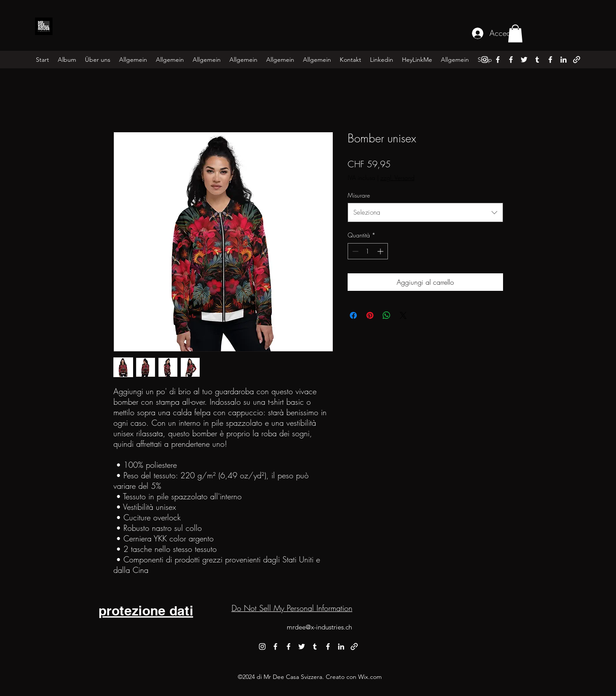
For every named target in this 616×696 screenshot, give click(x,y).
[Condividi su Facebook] (353, 315)
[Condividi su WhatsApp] (387, 315)
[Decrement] (354, 251)
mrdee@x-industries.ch (319, 627)
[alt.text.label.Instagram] (485, 60)
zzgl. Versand (398, 178)
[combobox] (425, 212)
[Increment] (381, 251)
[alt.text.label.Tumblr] (537, 60)
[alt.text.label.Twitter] (524, 60)
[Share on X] (403, 315)
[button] (515, 34)
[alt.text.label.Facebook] (498, 60)
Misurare (359, 195)
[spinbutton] (368, 251)
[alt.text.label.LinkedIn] (563, 60)
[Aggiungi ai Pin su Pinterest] (370, 315)
